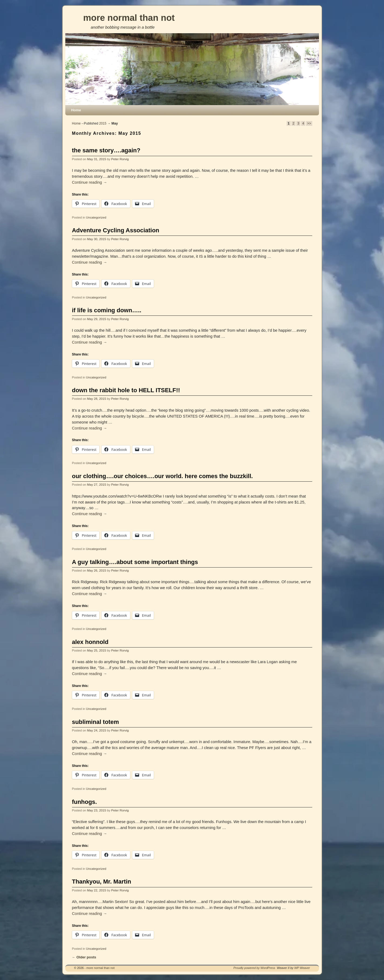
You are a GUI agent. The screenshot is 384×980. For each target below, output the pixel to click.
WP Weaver (302, 968)
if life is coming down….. (107, 310)
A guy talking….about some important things (135, 562)
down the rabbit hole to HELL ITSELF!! (126, 390)
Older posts (84, 957)
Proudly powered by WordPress (254, 968)
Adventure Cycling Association (116, 230)
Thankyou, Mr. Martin (102, 882)
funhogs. (85, 802)
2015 (103, 123)
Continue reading (90, 182)
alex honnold (90, 642)
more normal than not (129, 18)
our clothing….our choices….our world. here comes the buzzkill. (162, 476)
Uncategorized (96, 217)
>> (309, 123)
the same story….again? (106, 150)
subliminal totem (96, 722)
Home (76, 110)
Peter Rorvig (120, 159)
